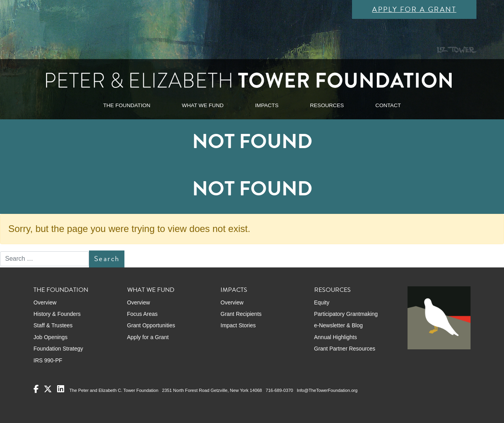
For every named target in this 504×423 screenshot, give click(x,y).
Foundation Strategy (58, 349)
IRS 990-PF (48, 360)
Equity (322, 302)
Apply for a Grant (414, 9)
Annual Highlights (336, 337)
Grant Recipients (241, 314)
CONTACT (388, 105)
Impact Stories (238, 325)
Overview (45, 302)
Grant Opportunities (151, 325)
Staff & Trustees (53, 325)
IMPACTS (267, 105)
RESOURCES (327, 105)
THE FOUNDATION (127, 105)
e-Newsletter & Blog (339, 325)
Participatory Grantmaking (346, 314)
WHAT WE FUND (203, 105)
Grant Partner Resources (345, 349)
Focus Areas (143, 314)
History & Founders (57, 314)
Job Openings (50, 337)
